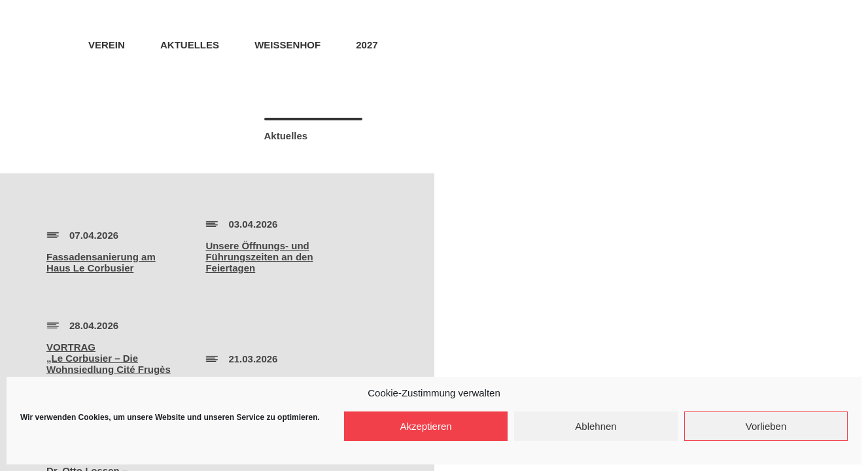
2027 (367, 45)
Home (51, 44)
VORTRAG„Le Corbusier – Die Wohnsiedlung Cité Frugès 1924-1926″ (109, 364)
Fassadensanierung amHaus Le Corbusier (101, 262)
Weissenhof (287, 45)
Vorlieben (766, 426)
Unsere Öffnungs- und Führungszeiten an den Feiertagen (259, 257)
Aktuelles (190, 45)
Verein (107, 45)
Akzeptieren (425, 426)
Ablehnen (596, 426)
